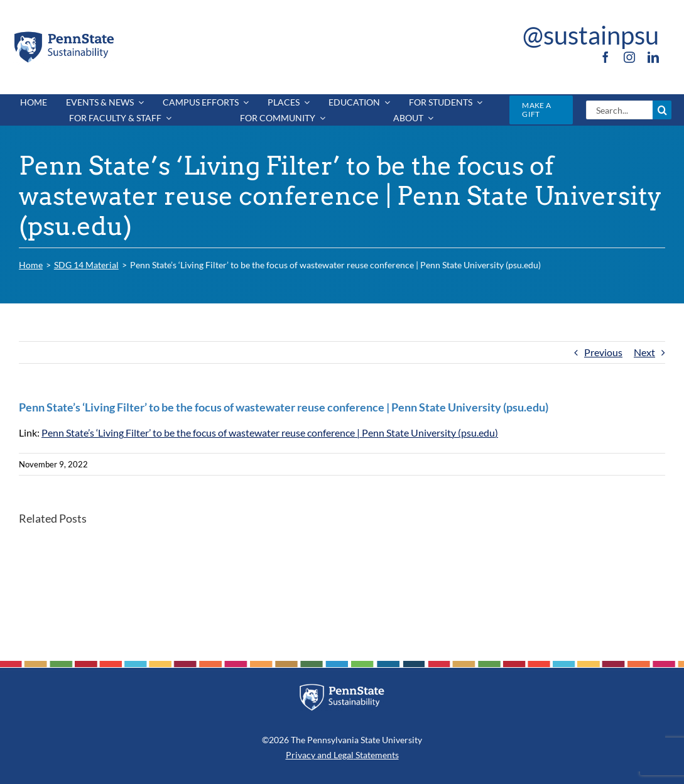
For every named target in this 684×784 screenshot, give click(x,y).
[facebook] (605, 57)
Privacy (301, 755)
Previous (603, 352)
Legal (344, 755)
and (324, 755)
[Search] (662, 110)
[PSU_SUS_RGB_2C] (63, 34)
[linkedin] (653, 57)
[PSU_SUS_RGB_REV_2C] (342, 688)
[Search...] (620, 110)
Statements (376, 755)
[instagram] (629, 57)
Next (644, 352)
